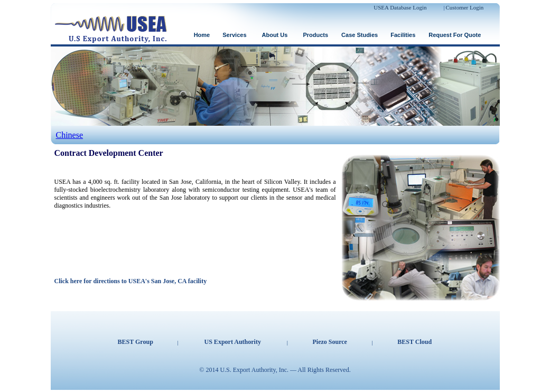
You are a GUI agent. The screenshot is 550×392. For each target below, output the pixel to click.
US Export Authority (233, 342)
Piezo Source (330, 342)
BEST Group (136, 342)
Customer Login (465, 7)
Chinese (70, 135)
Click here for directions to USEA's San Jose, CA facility (131, 281)
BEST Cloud (414, 342)
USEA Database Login (400, 7)
